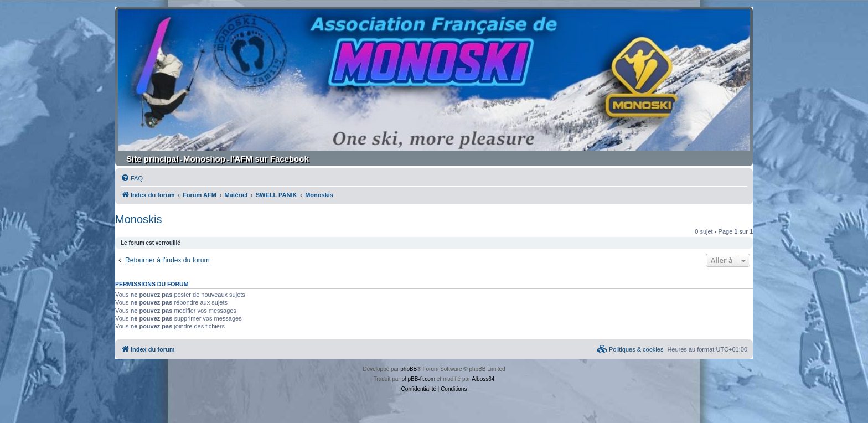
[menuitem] (132, 178)
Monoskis (138, 219)
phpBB (409, 369)
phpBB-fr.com (418, 379)
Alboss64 (483, 379)
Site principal (152, 159)
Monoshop (204, 159)
